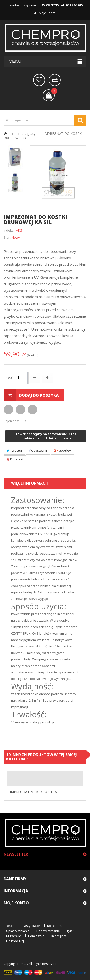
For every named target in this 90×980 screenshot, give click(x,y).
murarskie (14, 936)
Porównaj (55, 80)
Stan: (7, 237)
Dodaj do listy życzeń (32, 410)
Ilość (8, 378)
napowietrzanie (48, 931)
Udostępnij (38, 450)
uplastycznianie (18, 931)
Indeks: (9, 230)
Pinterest (15, 459)
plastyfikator (31, 926)
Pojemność (12, 421)
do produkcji (15, 941)
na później (39, 80)
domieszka (36, 936)
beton (10, 926)
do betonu (55, 926)
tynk (70, 931)
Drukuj (20, 410)
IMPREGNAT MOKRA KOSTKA (33, 792)
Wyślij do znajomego (8, 410)
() (53, 92)
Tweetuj (14, 450)
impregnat (59, 936)
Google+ (62, 450)
